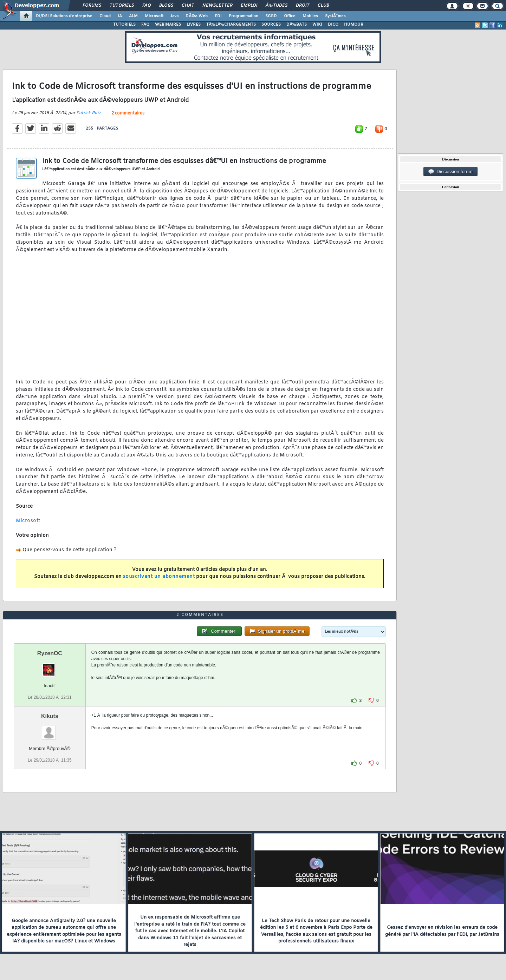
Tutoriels (122, 6)
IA (120, 16)
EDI (218, 16)
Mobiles (310, 16)
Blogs (166, 6)
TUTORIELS (124, 25)
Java (174, 16)
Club (323, 6)
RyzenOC (50, 653)
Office (290, 16)
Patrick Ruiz (88, 113)
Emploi (249, 6)
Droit (303, 6)
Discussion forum (450, 172)
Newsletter (217, 6)
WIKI (317, 25)
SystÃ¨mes (335, 16)
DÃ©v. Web (197, 16)
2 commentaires (128, 113)
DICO (333, 25)
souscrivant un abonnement (159, 577)
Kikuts (50, 716)
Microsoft (154, 16)
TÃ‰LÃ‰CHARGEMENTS (231, 25)
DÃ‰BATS (297, 25)
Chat (188, 6)
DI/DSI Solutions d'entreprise (64, 16)
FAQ (147, 6)
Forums (92, 6)
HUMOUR (354, 25)
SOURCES (271, 25)
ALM (133, 16)
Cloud (105, 16)
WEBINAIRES (168, 25)
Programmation (244, 16)
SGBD (271, 16)
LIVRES (194, 25)
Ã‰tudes (277, 6)
